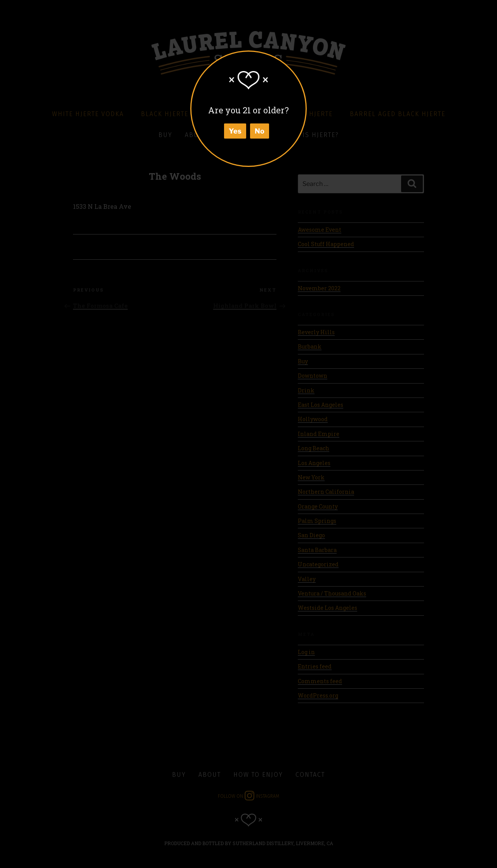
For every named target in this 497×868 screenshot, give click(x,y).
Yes (235, 131)
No (260, 131)
